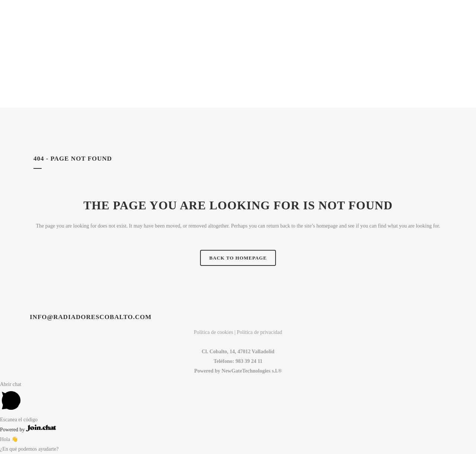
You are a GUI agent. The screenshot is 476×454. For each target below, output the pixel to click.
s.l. (275, 371)
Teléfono (223, 361)
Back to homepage (238, 258)
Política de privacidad (260, 332)
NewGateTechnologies (246, 371)
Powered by (28, 430)
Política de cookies (213, 332)
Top (458, 436)
